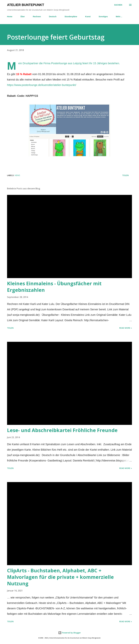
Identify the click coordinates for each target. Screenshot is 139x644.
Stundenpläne (71, 17)
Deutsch (53, 17)
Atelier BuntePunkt (26, 5)
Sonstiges (103, 17)
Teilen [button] (125, 175)
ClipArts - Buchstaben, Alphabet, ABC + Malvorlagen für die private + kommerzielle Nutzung (60, 577)
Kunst (88, 17)
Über (23, 17)
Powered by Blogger (69, 633)
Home (10, 17)
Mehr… (119, 17)
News (17, 175)
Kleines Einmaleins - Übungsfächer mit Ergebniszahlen (54, 287)
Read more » (126, 328)
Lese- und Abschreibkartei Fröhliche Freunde (62, 430)
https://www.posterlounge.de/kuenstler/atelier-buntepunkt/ (42, 85)
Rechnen (37, 17)
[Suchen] (118, 5)
